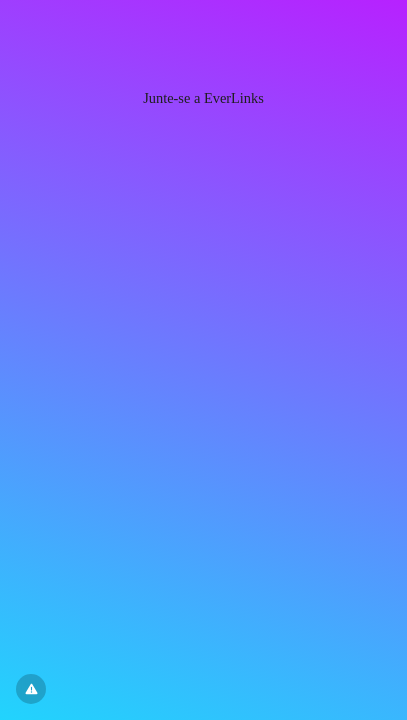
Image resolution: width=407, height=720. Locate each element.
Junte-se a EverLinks (203, 98)
